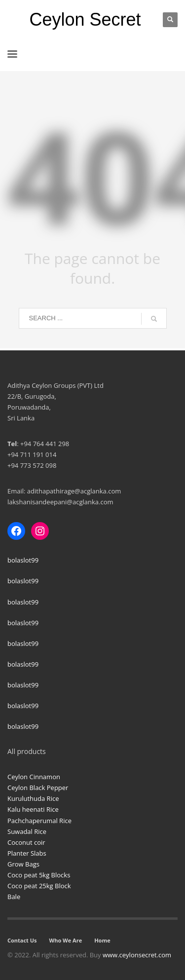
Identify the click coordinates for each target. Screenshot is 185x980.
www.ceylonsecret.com (137, 955)
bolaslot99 (23, 560)
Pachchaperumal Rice (39, 821)
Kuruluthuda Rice (33, 798)
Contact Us (22, 940)
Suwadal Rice (27, 831)
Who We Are (66, 940)
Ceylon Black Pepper (38, 788)
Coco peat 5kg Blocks (39, 875)
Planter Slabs (27, 853)
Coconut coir (26, 842)
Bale (14, 897)
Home (102, 940)
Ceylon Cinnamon (34, 777)
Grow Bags (23, 864)
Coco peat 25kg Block (39, 886)
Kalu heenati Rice (33, 809)
